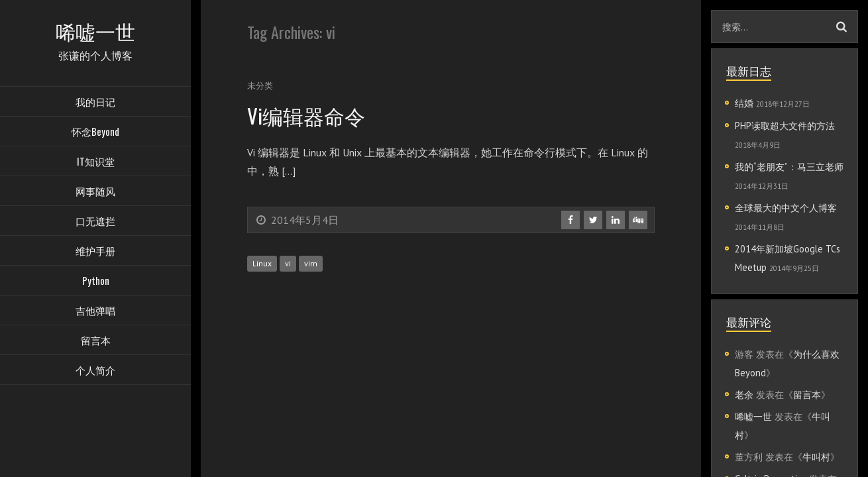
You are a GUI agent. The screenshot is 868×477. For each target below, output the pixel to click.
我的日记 (95, 103)
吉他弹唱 (95, 311)
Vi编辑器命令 (308, 115)
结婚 (744, 103)
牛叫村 (816, 457)
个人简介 (95, 371)
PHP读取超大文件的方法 (785, 126)
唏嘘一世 (753, 416)
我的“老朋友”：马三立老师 (789, 167)
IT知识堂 (96, 162)
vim (311, 263)
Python (96, 282)
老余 (744, 395)
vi (288, 263)
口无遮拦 (95, 222)
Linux (262, 263)
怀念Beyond (95, 132)
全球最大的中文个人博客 (786, 208)
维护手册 (95, 252)
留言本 (96, 341)
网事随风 (95, 192)
